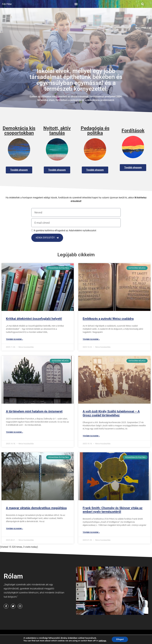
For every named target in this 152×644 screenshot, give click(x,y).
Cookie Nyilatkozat (17, 641)
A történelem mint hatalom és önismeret (34, 411)
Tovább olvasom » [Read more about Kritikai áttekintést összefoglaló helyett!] (14, 339)
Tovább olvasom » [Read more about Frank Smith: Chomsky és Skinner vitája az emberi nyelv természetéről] (91, 532)
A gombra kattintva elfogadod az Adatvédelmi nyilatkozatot (65, 230)
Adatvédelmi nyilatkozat (69, 636)
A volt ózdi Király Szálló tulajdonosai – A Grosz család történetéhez (111, 413)
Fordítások (133, 131)
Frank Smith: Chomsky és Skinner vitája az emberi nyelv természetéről (113, 510)
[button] (76, 4)
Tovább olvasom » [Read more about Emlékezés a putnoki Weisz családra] (91, 339)
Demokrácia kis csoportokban (19, 131)
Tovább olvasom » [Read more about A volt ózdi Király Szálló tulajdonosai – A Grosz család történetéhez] (91, 436)
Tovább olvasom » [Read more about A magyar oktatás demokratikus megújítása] (14, 529)
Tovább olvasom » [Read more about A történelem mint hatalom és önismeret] (14, 432)
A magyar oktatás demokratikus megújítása (36, 508)
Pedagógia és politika (95, 131)
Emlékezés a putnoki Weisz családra (108, 319)
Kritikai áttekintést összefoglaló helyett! (34, 319)
